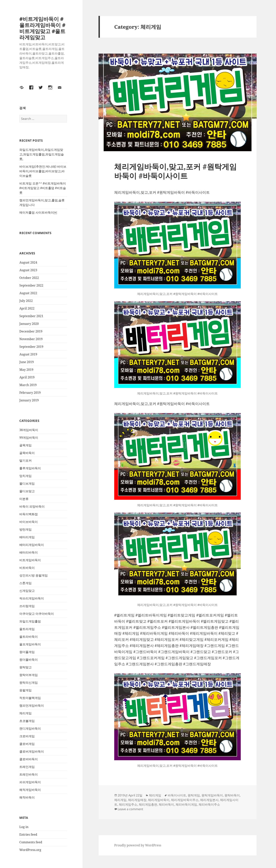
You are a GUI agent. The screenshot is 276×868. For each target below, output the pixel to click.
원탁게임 (194, 795)
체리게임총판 (148, 804)
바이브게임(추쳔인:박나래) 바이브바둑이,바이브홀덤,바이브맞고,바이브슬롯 (43, 171)
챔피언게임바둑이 (32, 706)
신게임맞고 (27, 591)
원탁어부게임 (29, 675)
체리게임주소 (128, 804)
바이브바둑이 (29, 522)
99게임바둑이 (29, 438)
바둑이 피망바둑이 (32, 506)
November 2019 (31, 339)
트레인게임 (27, 767)
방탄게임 (25, 529)
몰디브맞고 (27, 491)
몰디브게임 (27, 483)
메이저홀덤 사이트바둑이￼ (38, 212)
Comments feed (31, 842)
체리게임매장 (137, 800)
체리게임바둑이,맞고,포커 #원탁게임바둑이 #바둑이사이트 (175, 171)
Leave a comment (130, 809)
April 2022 (27, 308)
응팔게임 (25, 690)
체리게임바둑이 (159, 800)
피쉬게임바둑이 (30, 782)
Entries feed (28, 835)
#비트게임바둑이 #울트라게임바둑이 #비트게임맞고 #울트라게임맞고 (42, 28)
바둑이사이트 (177, 795)
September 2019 (31, 347)
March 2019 (28, 385)
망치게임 (25, 476)
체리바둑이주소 (209, 804)
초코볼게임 (27, 721)
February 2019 (30, 393)
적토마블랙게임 (30, 698)
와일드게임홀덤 (30, 621)
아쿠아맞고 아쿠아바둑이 (37, 614)
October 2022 (29, 278)
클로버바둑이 (29, 759)
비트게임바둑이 (30, 560)
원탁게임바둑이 (212, 795)
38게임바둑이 (29, 430)
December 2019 (31, 331)
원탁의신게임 (29, 683)
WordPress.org (30, 850)
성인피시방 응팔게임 (34, 575)
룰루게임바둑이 (30, 468)
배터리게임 (27, 537)
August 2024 (28, 262)
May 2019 (26, 370)
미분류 (24, 499)
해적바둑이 (27, 797)
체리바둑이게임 (186, 804)
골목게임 (25, 445)
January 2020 (29, 324)
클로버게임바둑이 (32, 751)
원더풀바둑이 (29, 660)
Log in (24, 827)
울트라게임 (27, 629)
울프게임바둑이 (30, 644)
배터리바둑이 (29, 552)
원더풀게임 (27, 652)
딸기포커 (25, 461)
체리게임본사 (209, 800)
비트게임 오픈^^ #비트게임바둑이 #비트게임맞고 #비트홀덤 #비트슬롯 (43, 188)
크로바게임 (27, 736)
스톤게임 (25, 583)
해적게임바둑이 (30, 790)
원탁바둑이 (232, 795)
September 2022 (31, 285)
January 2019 (29, 400)
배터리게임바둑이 (32, 545)
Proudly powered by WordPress (138, 845)
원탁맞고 (25, 667)
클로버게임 (27, 744)
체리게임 (25, 713)
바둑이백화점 (29, 514)
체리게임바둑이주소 (185, 800)
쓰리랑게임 (27, 606)
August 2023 (28, 270)
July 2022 (26, 301)
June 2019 (27, 362)
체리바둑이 (166, 804)
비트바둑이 (27, 568)
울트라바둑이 (29, 637)
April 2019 (27, 377)
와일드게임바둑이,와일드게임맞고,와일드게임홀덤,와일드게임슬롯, (42, 154)
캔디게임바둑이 (30, 728)
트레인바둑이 (29, 774)
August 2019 (28, 354)
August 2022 (28, 293)
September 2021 (31, 316)
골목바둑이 (27, 453)
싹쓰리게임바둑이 (32, 598)
